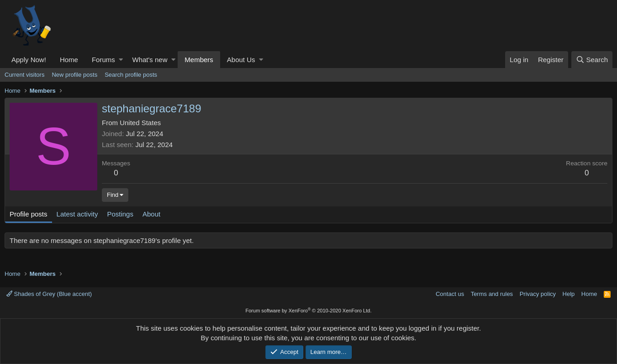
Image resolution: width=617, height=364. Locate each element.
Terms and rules (492, 294)
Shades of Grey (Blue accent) (49, 294)
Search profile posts (131, 75)
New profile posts (74, 75)
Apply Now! (29, 60)
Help (569, 294)
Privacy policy (538, 294)
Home (69, 60)
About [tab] (151, 214)
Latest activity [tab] (77, 214)
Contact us (450, 294)
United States (140, 123)
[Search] (592, 60)
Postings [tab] (120, 214)
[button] (121, 60)
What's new (150, 60)
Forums (103, 60)
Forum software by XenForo (309, 311)
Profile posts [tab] (29, 214)
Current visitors (24, 75)
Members (199, 60)
